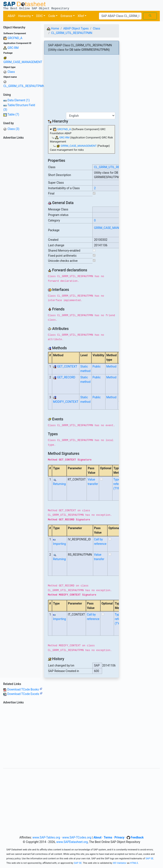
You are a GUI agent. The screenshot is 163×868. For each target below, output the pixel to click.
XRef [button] (81, 16)
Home (53, 28)
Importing (60, 544)
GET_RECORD (66, 377)
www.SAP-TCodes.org (77, 837)
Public (97, 366)
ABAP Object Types (76, 28)
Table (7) (13, 114)
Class (11, 72)
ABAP (11, 16)
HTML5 (134, 863)
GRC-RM (13, 48)
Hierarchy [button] (25, 16)
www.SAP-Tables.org (46, 837)
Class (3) (13, 129)
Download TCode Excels (25, 694)
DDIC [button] (40, 16)
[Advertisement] (20, 205)
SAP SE (150, 859)
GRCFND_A (15, 38)
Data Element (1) (18, 100)
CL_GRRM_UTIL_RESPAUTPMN (24, 86)
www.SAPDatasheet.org (72, 842)
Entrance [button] (66, 16)
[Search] (120, 16)
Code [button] (52, 16)
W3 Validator (120, 863)
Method (111, 366)
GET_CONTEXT (67, 366)
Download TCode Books (25, 689)
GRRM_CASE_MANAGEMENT (23, 62)
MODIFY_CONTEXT (66, 402)
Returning (59, 484)
